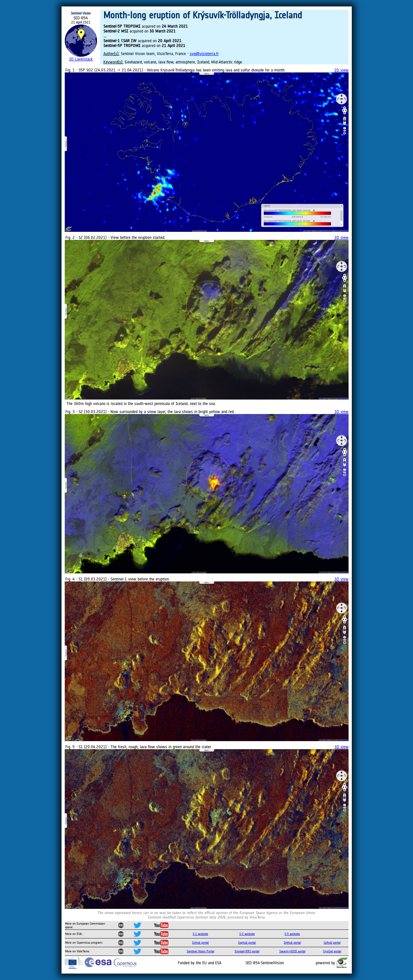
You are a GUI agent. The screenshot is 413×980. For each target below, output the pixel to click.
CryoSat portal (332, 951)
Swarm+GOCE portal (292, 951)
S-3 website (292, 934)
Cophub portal (247, 942)
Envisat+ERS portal (247, 951)
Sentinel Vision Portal (201, 951)
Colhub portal (332, 942)
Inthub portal (292, 942)
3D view (341, 237)
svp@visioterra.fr (204, 54)
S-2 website (247, 934)
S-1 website (200, 934)
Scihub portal (200, 942)
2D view (341, 70)
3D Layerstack (81, 59)
